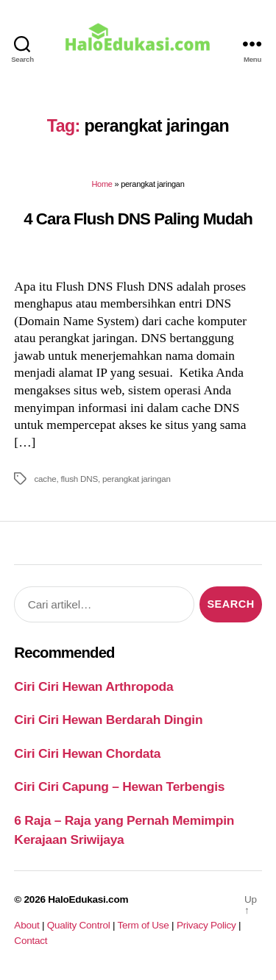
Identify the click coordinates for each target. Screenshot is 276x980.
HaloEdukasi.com (88, 899)
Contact (31, 941)
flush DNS (80, 479)
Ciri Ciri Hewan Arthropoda (93, 686)
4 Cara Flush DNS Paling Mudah (138, 219)
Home (102, 184)
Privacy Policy (206, 925)
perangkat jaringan (137, 479)
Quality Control (79, 925)
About (26, 925)
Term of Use (143, 925)
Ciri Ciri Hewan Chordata (87, 753)
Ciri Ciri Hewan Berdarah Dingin (108, 720)
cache (45, 479)
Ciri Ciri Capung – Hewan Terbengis (119, 787)
